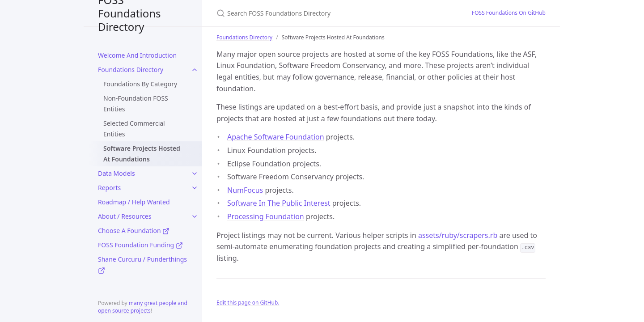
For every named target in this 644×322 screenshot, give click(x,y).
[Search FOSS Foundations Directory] (322, 13)
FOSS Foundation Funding (140, 245)
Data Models (117, 173)
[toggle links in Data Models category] (195, 174)
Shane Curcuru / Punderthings (142, 265)
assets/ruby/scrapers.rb (458, 235)
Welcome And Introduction (137, 55)
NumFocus (245, 190)
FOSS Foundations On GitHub (509, 13)
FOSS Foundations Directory (129, 13)
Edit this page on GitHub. (248, 303)
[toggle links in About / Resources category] (195, 216)
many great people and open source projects (143, 307)
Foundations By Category (140, 84)
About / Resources (125, 216)
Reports (109, 188)
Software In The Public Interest (279, 203)
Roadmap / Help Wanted (134, 202)
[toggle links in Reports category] (195, 188)
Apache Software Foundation (276, 137)
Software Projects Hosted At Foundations (142, 154)
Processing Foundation (266, 216)
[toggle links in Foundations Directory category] (195, 70)
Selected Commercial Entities (134, 129)
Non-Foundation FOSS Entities (136, 104)
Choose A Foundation (134, 231)
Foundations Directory (131, 70)
